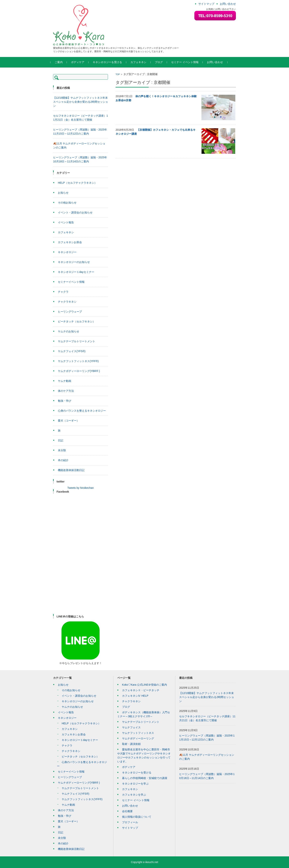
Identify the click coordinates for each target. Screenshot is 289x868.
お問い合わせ (218, 62)
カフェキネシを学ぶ (134, 795)
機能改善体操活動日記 (71, 470)
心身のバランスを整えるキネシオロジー (82, 411)
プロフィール (130, 822)
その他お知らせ (67, 203)
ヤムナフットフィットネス (138, 733)
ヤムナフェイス (131, 727)
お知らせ (63, 193)
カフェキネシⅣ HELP (135, 696)
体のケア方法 (66, 391)
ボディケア (80, 62)
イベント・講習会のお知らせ (75, 212)
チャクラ (63, 292)
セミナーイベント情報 (71, 282)
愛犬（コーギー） (69, 421)
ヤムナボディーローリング (138, 738)
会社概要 (127, 811)
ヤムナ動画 (65, 381)
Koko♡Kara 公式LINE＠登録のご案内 (145, 685)
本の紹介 (63, 460)
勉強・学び (65, 401)
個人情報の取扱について (137, 817)
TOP (118, 74)
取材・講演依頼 (131, 744)
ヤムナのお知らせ (69, 331)
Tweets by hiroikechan (81, 488)
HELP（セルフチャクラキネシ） (77, 183)
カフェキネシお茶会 (70, 242)
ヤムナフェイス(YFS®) (72, 351)
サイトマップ (130, 828)
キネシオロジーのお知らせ (74, 262)
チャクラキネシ (67, 302)
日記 (61, 440)
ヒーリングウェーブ (70, 312)
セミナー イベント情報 (188, 62)
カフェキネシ (141, 62)
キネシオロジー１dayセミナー (76, 272)
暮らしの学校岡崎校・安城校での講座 (145, 778)
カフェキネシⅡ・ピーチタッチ (141, 690)
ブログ (161, 62)
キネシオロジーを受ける (110, 62)
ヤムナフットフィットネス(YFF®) (78, 361)
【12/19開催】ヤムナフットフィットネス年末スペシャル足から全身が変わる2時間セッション (81, 102)
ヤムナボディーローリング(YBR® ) (79, 371)
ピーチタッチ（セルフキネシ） (77, 321)
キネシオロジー (67, 252)
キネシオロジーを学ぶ (135, 784)
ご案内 (61, 62)
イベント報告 (66, 222)
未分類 (62, 450)
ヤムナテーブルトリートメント (77, 341)
